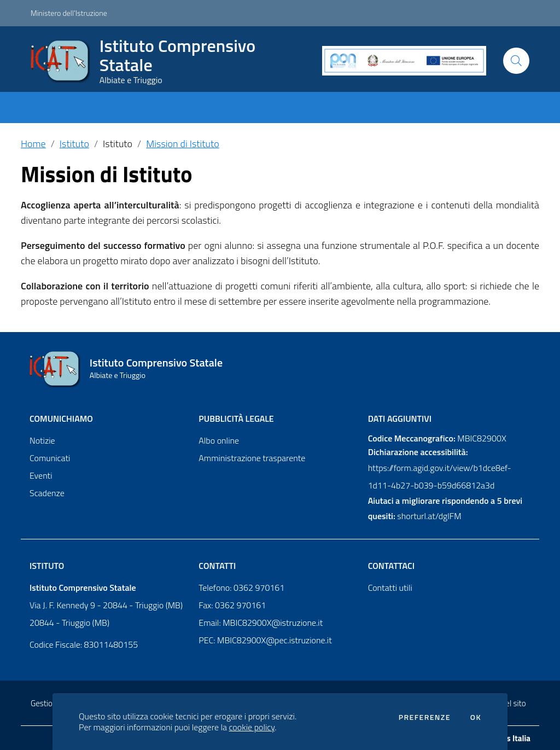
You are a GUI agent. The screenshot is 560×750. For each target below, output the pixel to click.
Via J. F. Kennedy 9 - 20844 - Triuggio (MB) (106, 605)
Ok (476, 717)
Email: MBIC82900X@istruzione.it (261, 623)
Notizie (42, 440)
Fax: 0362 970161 (232, 605)
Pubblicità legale (236, 418)
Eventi (41, 475)
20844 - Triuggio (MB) (69, 623)
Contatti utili (390, 588)
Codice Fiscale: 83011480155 (84, 644)
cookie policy (252, 727)
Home (33, 144)
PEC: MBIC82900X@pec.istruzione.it (265, 640)
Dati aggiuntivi (400, 418)
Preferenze (425, 717)
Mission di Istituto (182, 144)
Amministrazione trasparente (252, 458)
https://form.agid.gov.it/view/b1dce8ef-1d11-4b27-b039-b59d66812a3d (440, 476)
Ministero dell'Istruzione (69, 13)
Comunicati (50, 458)
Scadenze (47, 493)
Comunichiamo (61, 418)
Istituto (74, 144)
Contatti (217, 566)
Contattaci (391, 566)
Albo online (219, 440)
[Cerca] (516, 61)
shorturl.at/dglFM (429, 516)
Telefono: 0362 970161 (241, 588)
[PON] (404, 60)
